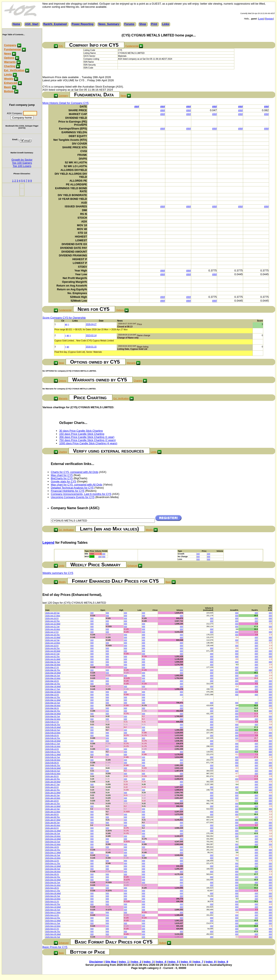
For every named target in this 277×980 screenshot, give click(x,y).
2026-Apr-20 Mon (53, 629)
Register (269, 19)
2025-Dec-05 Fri (52, 874)
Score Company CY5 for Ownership (64, 318)
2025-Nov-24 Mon (53, 899)
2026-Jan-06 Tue (53, 822)
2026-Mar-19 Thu (53, 684)
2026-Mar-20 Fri (52, 681)
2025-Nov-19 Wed (53, 907)
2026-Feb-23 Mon (53, 733)
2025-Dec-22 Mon (53, 844)
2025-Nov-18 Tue (53, 910)
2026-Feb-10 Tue (53, 757)
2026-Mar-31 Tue (53, 662)
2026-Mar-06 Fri (52, 708)
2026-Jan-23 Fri (52, 787)
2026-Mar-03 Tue (53, 716)
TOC (61, 46)
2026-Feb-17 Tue (53, 744)
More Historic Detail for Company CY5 (65, 103)
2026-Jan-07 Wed (53, 820)
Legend (48, 543)
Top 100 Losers (22, 166)
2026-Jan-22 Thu (53, 790)
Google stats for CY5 (63, 481)
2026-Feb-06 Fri (52, 763)
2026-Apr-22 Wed (53, 624)
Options (9, 58)
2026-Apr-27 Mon (53, 616)
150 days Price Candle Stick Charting (82, 434)
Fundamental (12, 49)
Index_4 (161, 962)
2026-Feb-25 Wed (53, 727)
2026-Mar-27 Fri (52, 667)
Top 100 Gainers (22, 163)
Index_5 (173, 962)
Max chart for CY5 (62, 475)
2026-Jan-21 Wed (53, 793)
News (8, 54)
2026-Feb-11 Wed (53, 754)
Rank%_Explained (55, 24)
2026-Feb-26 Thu (53, 724)
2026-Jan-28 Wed (53, 782)
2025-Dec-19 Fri (52, 847)
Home (16, 24)
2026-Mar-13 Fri (52, 695)
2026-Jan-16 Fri (52, 801)
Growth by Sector (22, 160)
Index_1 (124, 962)
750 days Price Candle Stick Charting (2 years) (87, 440)
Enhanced (10, 83)
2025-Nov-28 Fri (52, 888)
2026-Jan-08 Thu (53, 817)
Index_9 (223, 962)
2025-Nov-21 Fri (52, 901)
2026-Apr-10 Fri (52, 646)
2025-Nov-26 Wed (53, 893)
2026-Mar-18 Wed (53, 686)
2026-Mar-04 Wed (53, 714)
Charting (10, 66)
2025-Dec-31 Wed (53, 831)
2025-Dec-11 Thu (53, 863)
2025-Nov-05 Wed (53, 934)
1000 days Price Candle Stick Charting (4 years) (88, 443)
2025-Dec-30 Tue (53, 833)
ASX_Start (32, 24)
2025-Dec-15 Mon (53, 858)
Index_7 (198, 962)
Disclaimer (96, 962)
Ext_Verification (14, 70)
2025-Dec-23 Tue (53, 842)
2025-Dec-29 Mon (53, 836)
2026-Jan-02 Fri (52, 828)
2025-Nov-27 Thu (53, 891)
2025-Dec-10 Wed (53, 866)
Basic (8, 87)
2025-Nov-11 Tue (53, 923)
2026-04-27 (91, 324)
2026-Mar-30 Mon (53, 665)
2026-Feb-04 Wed (53, 768)
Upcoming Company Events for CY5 (73, 497)
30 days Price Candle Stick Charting (81, 431)
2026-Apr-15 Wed (53, 637)
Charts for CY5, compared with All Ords (75, 472)
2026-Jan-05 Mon (53, 825)
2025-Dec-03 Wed (53, 880)
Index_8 (211, 962)
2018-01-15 (91, 347)
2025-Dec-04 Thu (53, 877)
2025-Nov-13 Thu (53, 918)
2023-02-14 (91, 335)
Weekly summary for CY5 (58, 573)
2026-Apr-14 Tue (53, 640)
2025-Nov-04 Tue (53, 937)
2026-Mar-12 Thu (53, 697)
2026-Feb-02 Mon (53, 773)
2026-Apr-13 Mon (53, 643)
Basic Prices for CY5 (55, 947)
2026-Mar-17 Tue (53, 689)
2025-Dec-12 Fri (52, 861)
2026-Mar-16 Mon (53, 692)
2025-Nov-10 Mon (53, 926)
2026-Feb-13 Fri (52, 749)
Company (10, 45)
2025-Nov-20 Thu (53, 904)
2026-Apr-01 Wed (53, 659)
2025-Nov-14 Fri (52, 915)
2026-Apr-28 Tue (53, 613)
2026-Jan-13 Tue (53, 809)
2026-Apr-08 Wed (53, 651)
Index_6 (186, 962)
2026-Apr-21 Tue (53, 626)
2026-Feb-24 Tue (53, 730)
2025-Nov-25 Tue (53, 896)
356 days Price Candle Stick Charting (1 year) (87, 437)
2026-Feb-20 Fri (52, 735)
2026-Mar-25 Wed (53, 673)
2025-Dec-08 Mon (53, 872)
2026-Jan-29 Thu (53, 779)
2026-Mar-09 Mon (53, 705)
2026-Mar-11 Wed (53, 700)
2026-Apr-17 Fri (52, 632)
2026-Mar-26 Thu (53, 670)
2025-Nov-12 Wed (53, 921)
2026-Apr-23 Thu (53, 621)
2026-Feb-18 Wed (53, 741)
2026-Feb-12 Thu (53, 752)
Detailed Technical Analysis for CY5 (72, 488)
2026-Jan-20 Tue (53, 795)
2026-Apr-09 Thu (53, 648)
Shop (143, 24)
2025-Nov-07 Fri (52, 929)
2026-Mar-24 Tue (53, 675)
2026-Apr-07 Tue (53, 654)
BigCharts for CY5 (62, 478)
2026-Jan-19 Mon (53, 798)
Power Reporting (83, 24)
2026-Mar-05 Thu (53, 711)
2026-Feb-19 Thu (53, 738)
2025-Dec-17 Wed (53, 852)
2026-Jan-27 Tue (53, 784)
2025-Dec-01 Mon (53, 885)
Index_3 (149, 962)
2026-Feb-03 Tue (53, 771)
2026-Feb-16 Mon (53, 746)
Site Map (111, 962)
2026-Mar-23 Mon (53, 678)
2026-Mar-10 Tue (53, 703)
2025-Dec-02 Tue (53, 882)
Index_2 (136, 962)
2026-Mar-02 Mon (53, 719)
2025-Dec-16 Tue (53, 855)
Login (261, 19)
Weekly (9, 79)
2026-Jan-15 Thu (53, 803)
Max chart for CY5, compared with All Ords (77, 485)
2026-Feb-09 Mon (53, 760)
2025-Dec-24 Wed (53, 839)
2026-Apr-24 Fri (52, 618)
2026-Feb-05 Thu (53, 765)
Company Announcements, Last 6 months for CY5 (81, 494)
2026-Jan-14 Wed (53, 806)
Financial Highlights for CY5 (68, 491)
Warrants (10, 62)
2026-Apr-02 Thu (53, 656)
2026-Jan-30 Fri (52, 776)
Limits (8, 74)
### (137, 107)
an (66, 324)
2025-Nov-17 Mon (53, 912)
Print (154, 24)
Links (166, 24)
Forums (129, 24)
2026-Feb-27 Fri (52, 722)
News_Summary (109, 24)
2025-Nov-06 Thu (53, 931)
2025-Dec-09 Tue (53, 869)
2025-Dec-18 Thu (53, 850)
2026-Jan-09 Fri (52, 814)
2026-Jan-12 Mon (53, 812)
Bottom (9, 91)
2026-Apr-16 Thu (53, 635)
